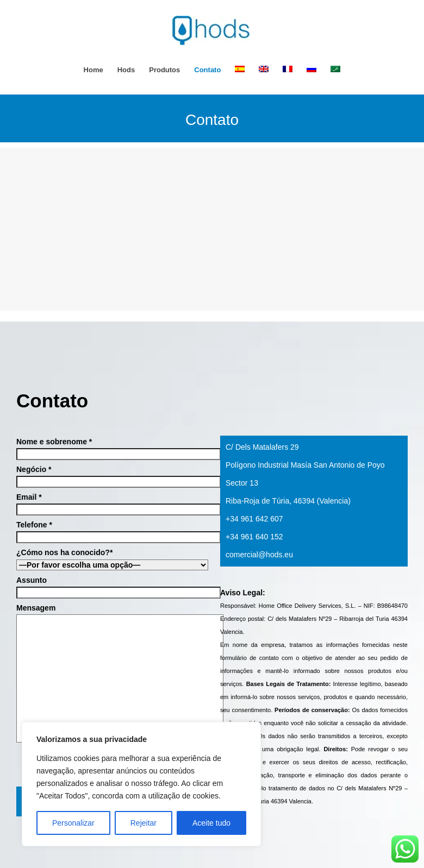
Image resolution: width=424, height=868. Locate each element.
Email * (110, 503)
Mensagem (110, 674)
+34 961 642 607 (254, 519)
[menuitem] (240, 70)
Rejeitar (144, 823)
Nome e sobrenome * (110, 448)
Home (93, 70)
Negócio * (110, 476)
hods (126, 70)
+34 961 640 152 (254, 537)
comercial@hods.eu (259, 555)
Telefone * (110, 531)
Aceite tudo (211, 823)
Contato (207, 70)
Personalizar (73, 823)
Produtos (164, 70)
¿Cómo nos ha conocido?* (110, 559)
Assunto (110, 586)
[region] (141, 784)
